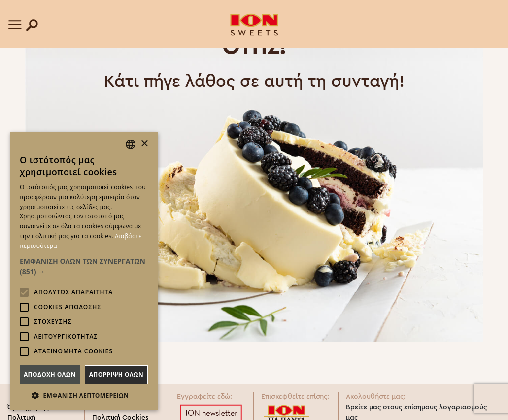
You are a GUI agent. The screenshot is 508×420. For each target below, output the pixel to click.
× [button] (144, 144)
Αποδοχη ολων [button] (50, 374)
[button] (84, 266)
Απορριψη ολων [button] (116, 374)
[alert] (84, 271)
